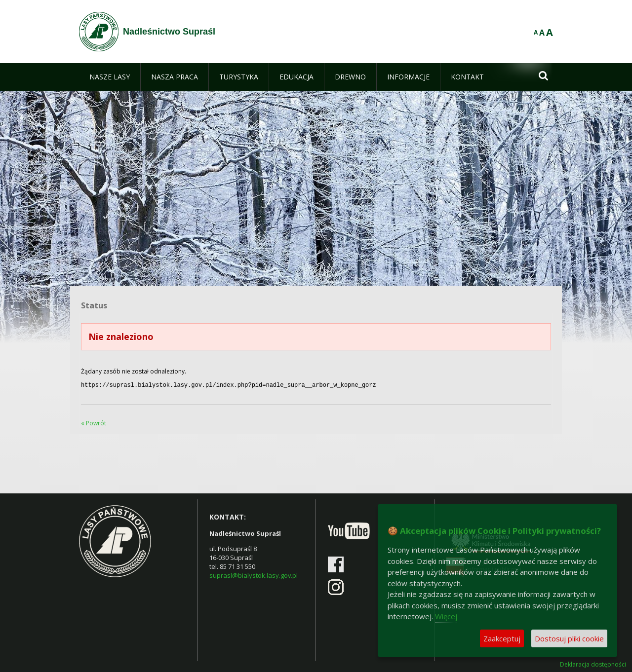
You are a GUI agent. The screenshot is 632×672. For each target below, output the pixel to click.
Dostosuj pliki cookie (569, 638)
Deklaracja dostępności (593, 664)
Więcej (446, 616)
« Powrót (94, 422)
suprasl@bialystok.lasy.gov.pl (254, 574)
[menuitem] (110, 77)
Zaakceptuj (502, 638)
